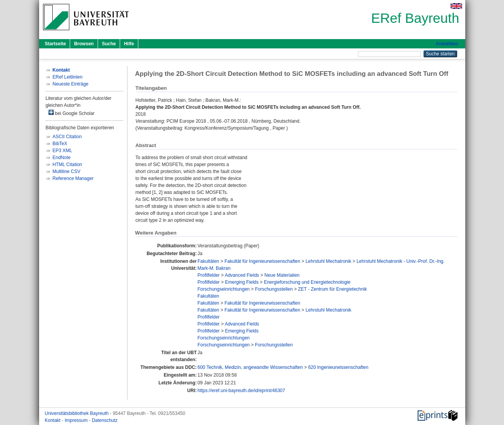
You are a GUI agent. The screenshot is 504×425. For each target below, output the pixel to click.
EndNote (62, 158)
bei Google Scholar (71, 113)
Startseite (56, 44)
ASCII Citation (67, 137)
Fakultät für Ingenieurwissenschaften (262, 261)
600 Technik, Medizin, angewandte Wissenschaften (250, 367)
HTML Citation (67, 165)
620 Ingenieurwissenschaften (338, 367)
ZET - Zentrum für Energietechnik (332, 289)
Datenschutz (105, 420)
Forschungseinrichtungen (224, 289)
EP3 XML (63, 151)
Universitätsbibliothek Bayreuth (77, 413)
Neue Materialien (282, 275)
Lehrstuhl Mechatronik (329, 261)
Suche (109, 44)
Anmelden (447, 44)
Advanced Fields (242, 275)
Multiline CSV (67, 171)
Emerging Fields (242, 282)
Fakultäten (208, 261)
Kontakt (53, 420)
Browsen (84, 44)
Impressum (77, 420)
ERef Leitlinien (68, 77)
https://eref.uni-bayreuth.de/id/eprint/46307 (241, 391)
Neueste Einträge (71, 84)
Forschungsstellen (274, 289)
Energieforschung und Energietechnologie (307, 282)
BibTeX (60, 144)
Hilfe (129, 44)
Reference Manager (73, 178)
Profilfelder (209, 275)
